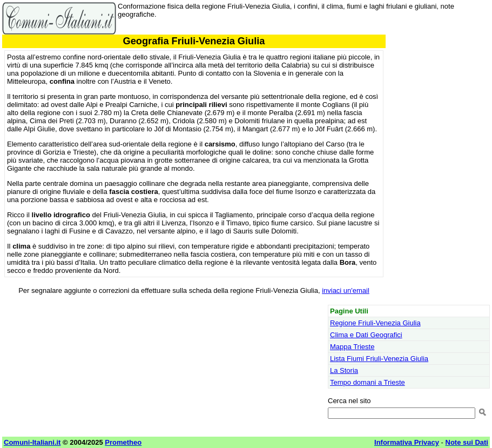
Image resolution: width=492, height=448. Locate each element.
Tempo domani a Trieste (368, 382)
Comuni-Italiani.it (32, 442)
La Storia (344, 370)
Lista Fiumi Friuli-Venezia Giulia (379, 359)
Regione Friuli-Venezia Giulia (375, 323)
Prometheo (123, 442)
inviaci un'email (346, 290)
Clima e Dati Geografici (366, 335)
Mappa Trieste (352, 347)
